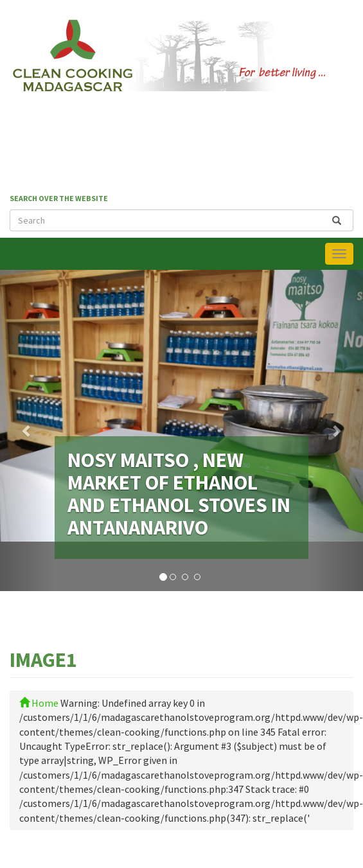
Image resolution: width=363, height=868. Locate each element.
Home (39, 703)
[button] (27, 430)
